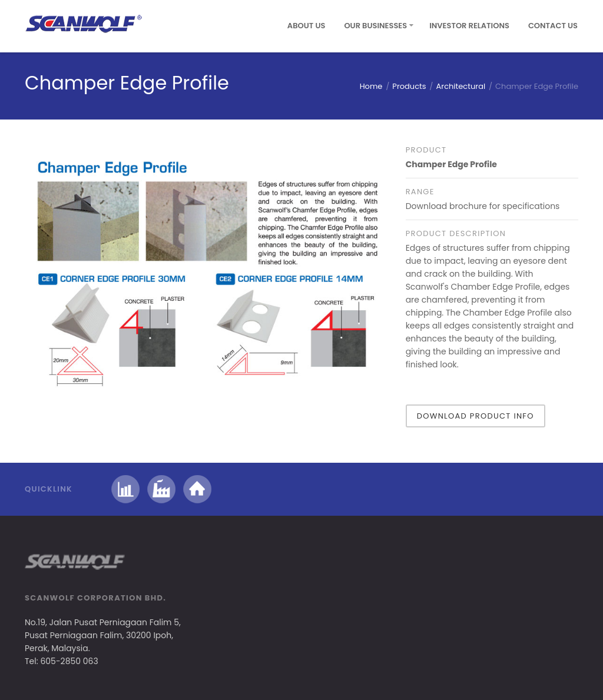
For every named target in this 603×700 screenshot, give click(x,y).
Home (371, 86)
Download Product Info (476, 416)
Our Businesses (375, 26)
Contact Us (553, 26)
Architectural (461, 86)
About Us (307, 26)
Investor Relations (469, 26)
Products (409, 86)
